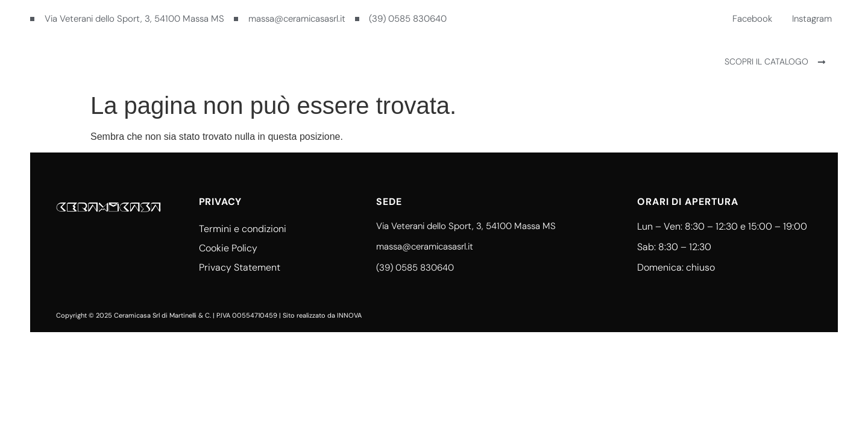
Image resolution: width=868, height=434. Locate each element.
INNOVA (349, 315)
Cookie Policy (228, 248)
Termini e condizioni (243, 229)
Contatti (467, 61)
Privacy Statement (240, 267)
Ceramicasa (389, 61)
